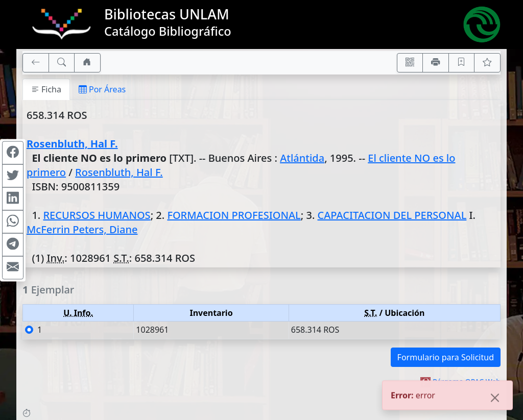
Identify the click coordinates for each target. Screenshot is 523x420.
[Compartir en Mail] (13, 267)
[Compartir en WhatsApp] (13, 221)
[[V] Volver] (36, 63)
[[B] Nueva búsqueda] (62, 63)
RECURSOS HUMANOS (97, 215)
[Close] (495, 399)
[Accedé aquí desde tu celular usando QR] (410, 63)
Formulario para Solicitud (446, 357)
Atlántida (302, 158)
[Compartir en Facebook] (13, 153)
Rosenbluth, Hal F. (72, 144)
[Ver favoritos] (487, 63)
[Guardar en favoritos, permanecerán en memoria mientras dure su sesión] (462, 63)
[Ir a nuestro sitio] (87, 63)
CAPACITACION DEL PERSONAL (392, 215)
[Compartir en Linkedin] (13, 199)
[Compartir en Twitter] (13, 176)
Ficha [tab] (46, 89)
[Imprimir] (436, 63)
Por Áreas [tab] (102, 89)
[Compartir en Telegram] (13, 244)
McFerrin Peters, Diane (82, 229)
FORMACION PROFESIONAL (234, 215)
